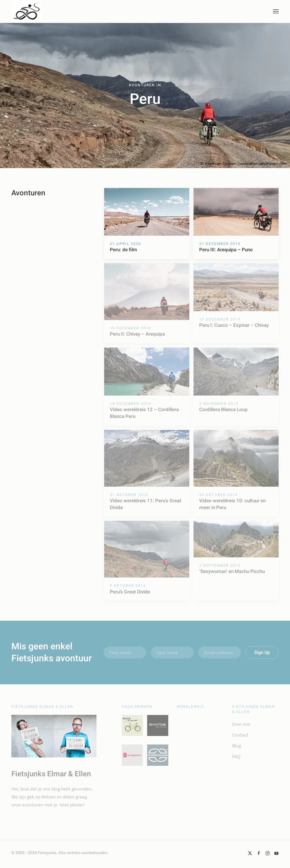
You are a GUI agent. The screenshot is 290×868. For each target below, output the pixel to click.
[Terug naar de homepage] (27, 11)
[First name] (125, 652)
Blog (237, 746)
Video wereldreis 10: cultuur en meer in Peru (232, 504)
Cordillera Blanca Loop (223, 410)
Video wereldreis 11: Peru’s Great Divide (146, 504)
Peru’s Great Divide (130, 592)
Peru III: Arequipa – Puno (226, 250)
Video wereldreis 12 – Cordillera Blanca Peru (144, 413)
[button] (276, 11)
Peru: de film (123, 250)
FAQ (236, 756)
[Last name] (172, 652)
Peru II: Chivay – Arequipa (137, 334)
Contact (240, 735)
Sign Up (262, 652)
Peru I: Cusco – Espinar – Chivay (234, 325)
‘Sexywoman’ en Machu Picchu (232, 571)
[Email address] (220, 652)
